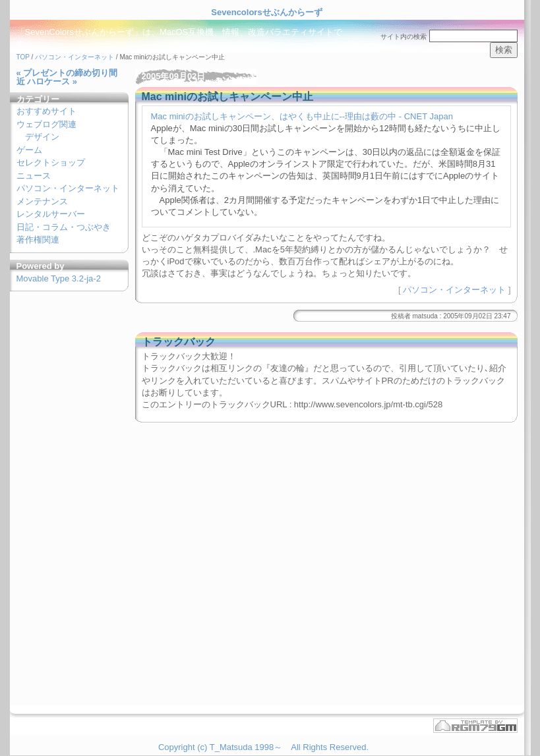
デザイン (42, 137)
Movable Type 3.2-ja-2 (59, 278)
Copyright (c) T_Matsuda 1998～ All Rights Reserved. (263, 747)
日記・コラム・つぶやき (64, 227)
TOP (23, 57)
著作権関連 (38, 240)
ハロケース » (52, 81)
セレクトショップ (51, 162)
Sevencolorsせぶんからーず (266, 12)
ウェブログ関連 (46, 124)
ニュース (34, 176)
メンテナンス (42, 201)
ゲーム (29, 150)
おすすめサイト (46, 111)
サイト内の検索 (404, 37)
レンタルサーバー (51, 214)
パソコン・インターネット (75, 57)
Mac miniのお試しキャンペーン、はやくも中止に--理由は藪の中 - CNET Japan (302, 116)
